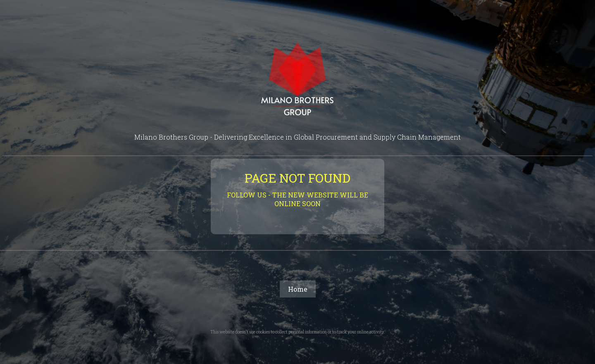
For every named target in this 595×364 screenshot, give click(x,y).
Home (298, 289)
